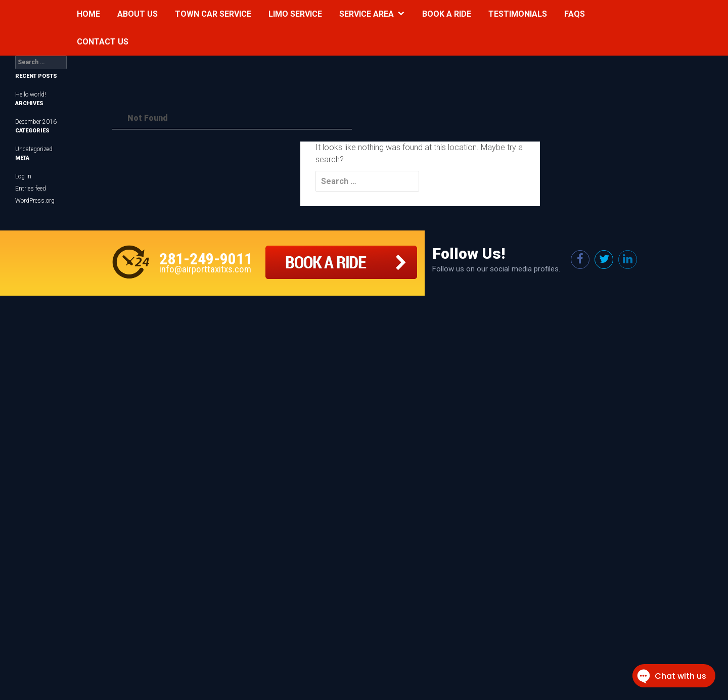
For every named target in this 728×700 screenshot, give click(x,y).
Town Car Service (213, 14)
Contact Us (103, 42)
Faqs (575, 14)
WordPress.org (35, 201)
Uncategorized (34, 149)
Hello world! (31, 95)
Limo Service (295, 14)
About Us (138, 14)
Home (88, 14)
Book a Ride (447, 14)
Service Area (367, 14)
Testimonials (518, 14)
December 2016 (36, 122)
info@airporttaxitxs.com (205, 269)
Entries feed (31, 189)
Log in (23, 176)
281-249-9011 (206, 259)
